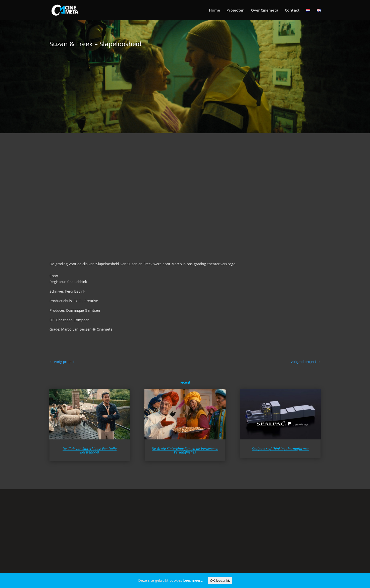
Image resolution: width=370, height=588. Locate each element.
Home (215, 10)
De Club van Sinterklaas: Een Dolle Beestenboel (90, 450)
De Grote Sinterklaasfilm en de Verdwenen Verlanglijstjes (185, 450)
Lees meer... (193, 580)
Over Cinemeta (265, 10)
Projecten (235, 10)
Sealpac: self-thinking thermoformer (280, 449)
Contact (292, 10)
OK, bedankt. (220, 580)
